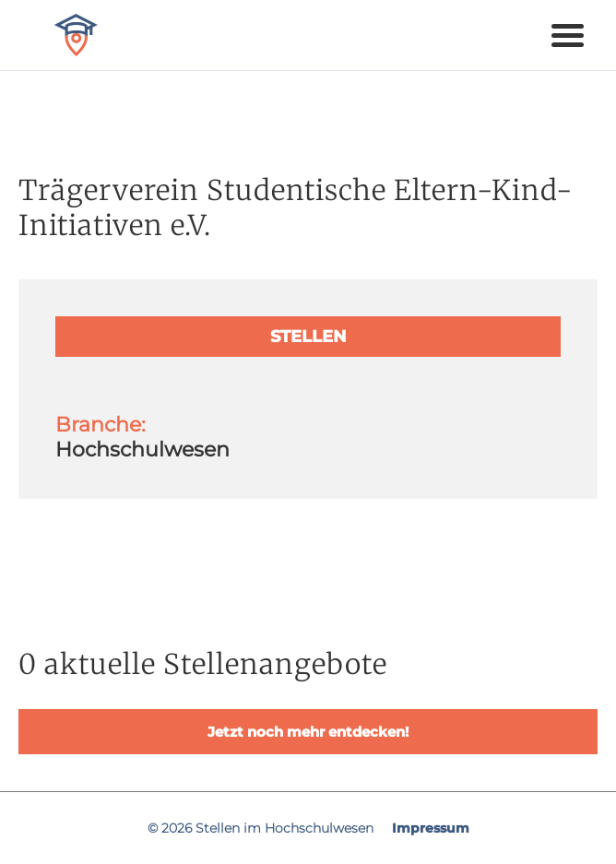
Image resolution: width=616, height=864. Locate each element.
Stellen (308, 337)
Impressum (431, 828)
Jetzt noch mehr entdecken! (308, 732)
